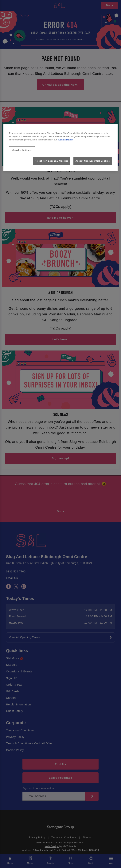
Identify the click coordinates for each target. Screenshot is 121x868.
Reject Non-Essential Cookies (52, 161)
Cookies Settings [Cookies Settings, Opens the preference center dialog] (22, 150)
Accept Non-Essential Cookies (93, 161)
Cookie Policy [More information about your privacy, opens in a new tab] (66, 140)
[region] (61, 148)
